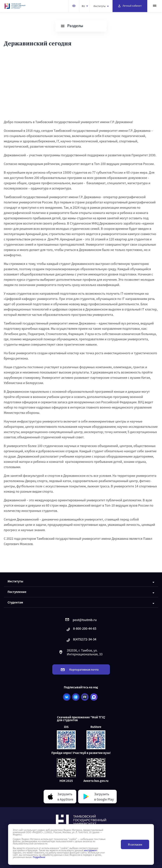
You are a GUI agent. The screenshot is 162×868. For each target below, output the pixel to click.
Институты (101, 6)
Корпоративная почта (80, 669)
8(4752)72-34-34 (81, 640)
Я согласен (135, 844)
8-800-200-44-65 (81, 629)
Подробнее (39, 857)
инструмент (91, 850)
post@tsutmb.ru (81, 620)
